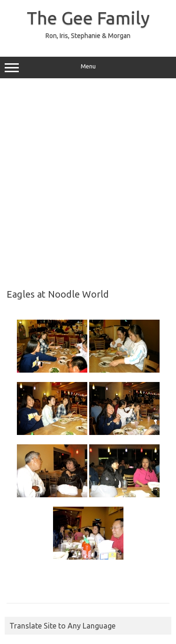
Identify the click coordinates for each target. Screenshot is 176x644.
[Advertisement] (88, 180)
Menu (88, 67)
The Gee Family (88, 18)
